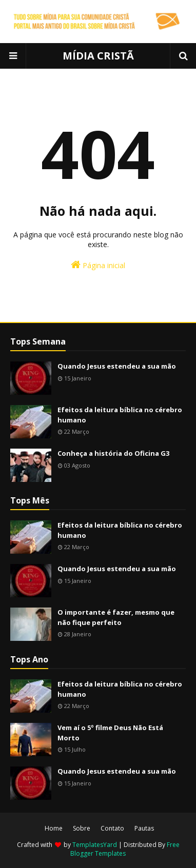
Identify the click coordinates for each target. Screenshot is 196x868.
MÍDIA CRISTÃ (98, 56)
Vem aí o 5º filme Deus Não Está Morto (110, 733)
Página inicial (98, 265)
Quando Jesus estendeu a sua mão (117, 366)
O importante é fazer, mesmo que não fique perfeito (116, 617)
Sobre (82, 828)
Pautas (144, 828)
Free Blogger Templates (125, 849)
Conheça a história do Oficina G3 (113, 453)
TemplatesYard (95, 845)
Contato (112, 828)
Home (54, 828)
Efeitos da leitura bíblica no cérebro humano (120, 415)
